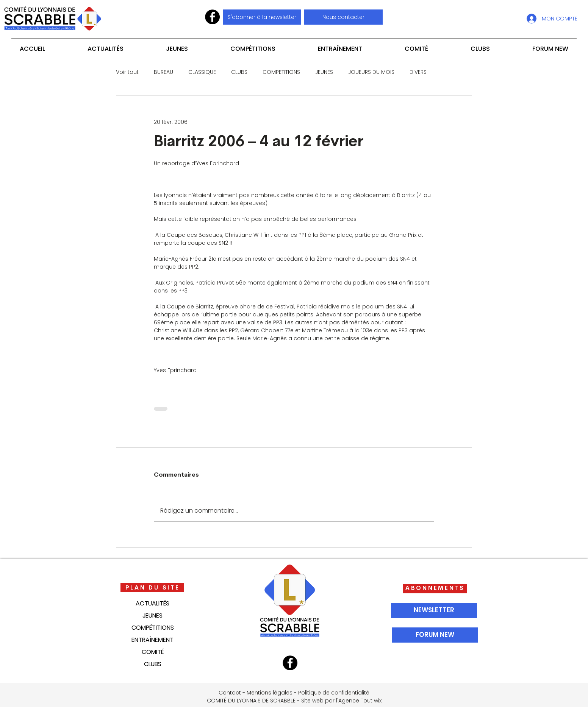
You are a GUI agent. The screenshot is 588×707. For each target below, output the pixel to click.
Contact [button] (230, 693)
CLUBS (239, 72)
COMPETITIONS (281, 72)
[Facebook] (212, 17)
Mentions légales (270, 693)
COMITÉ (153, 652)
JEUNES (324, 72)
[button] (343, 17)
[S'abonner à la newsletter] (262, 17)
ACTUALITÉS (152, 603)
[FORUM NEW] (435, 635)
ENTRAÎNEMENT (152, 640)
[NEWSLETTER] (434, 610)
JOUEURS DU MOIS (371, 72)
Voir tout (127, 72)
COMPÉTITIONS (153, 628)
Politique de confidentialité (334, 693)
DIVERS (418, 72)
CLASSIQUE (202, 72)
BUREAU (163, 72)
